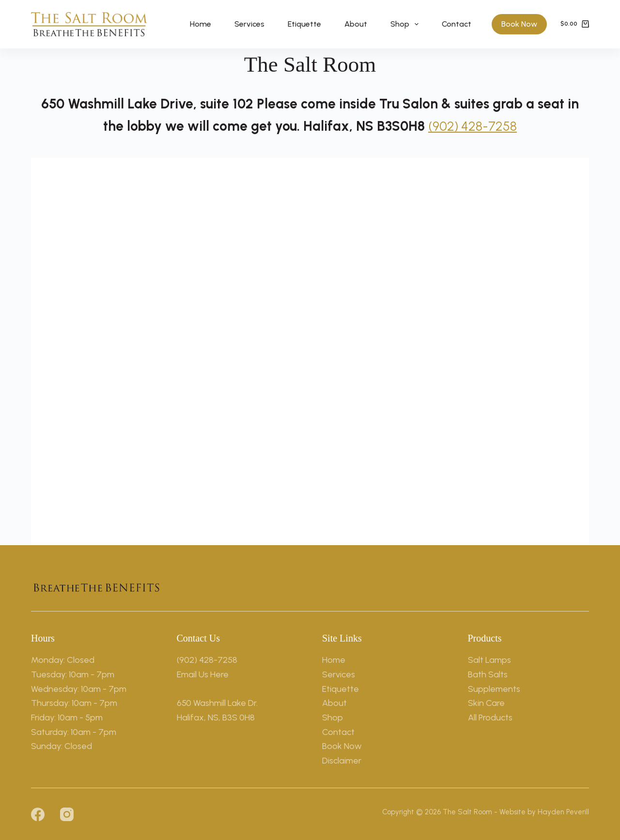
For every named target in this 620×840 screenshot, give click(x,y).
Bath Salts (488, 674)
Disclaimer (342, 760)
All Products (490, 717)
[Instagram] (67, 814)
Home (201, 24)
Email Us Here (203, 674)
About (356, 24)
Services (249, 24)
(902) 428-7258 (473, 126)
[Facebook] (38, 814)
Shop (406, 24)
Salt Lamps (489, 660)
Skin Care (486, 703)
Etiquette (304, 24)
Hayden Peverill (563, 811)
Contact (457, 24)
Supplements (494, 688)
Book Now (519, 24)
